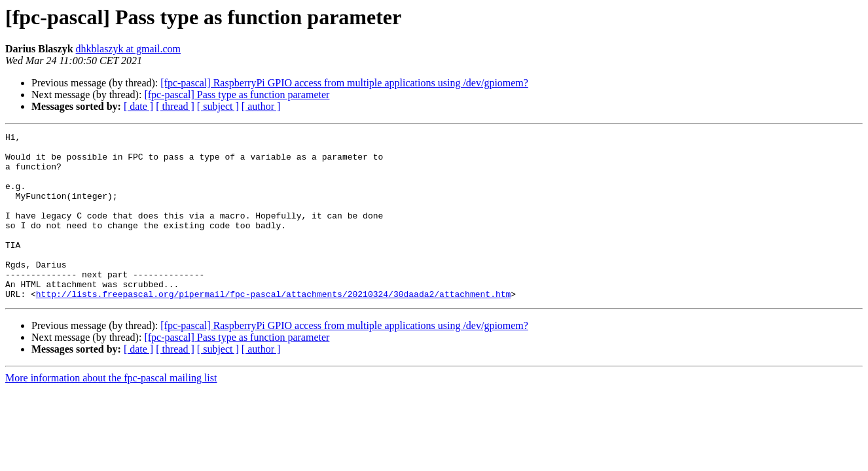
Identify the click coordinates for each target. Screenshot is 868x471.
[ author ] (261, 106)
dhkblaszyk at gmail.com (128, 49)
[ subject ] (218, 106)
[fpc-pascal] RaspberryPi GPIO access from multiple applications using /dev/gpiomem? (344, 83)
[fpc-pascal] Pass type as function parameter (237, 95)
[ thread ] (175, 106)
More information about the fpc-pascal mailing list (111, 411)
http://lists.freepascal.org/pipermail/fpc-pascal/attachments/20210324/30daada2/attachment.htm (273, 327)
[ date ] (138, 106)
